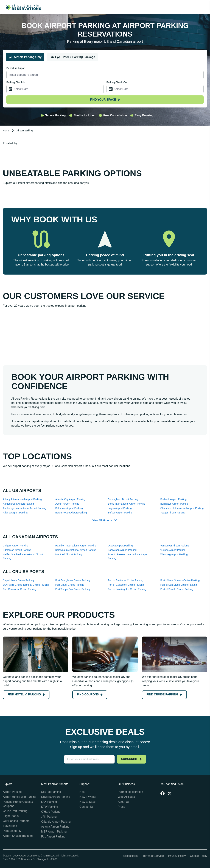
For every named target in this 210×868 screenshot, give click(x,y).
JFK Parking (49, 817)
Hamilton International (76, 546)
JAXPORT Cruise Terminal (26, 585)
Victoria (173, 550)
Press (121, 807)
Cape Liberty (18, 580)
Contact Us (86, 807)
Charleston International (182, 508)
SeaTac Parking (51, 792)
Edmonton (17, 550)
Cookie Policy (199, 856)
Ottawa (120, 546)
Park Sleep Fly (12, 831)
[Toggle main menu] (205, 7)
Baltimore (69, 508)
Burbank (173, 499)
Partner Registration (130, 792)
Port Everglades (73, 580)
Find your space (105, 100)
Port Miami (70, 585)
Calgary (16, 546)
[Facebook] (163, 793)
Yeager (173, 513)
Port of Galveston (126, 585)
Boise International (127, 504)
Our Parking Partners (16, 821)
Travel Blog (10, 826)
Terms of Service (153, 856)
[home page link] (22, 7)
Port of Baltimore (126, 580)
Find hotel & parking (26, 694)
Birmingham (123, 499)
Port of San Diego (179, 585)
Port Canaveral (20, 589)
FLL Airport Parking (53, 837)
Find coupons (90, 694)
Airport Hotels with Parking (20, 797)
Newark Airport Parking (56, 797)
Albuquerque (18, 504)
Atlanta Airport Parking (55, 827)
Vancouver (175, 546)
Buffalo (120, 513)
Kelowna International (76, 550)
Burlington (174, 504)
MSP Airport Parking (54, 832)
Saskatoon (122, 550)
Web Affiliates (126, 797)
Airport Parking (12, 792)
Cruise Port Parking (15, 811)
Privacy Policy (177, 856)
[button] (105, 520)
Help (82, 792)
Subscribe (131, 759)
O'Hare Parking (51, 812)
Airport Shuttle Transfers (18, 836)
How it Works (88, 797)
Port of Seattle (177, 589)
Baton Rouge (71, 513)
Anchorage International (24, 508)
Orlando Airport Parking (56, 822)
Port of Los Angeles (127, 589)
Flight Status (11, 816)
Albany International (22, 499)
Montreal (69, 554)
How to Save (87, 802)
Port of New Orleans (180, 580)
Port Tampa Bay (73, 589)
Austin (67, 504)
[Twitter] (170, 793)
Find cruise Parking (164, 694)
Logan (120, 508)
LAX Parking (49, 802)
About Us (124, 802)
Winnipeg (174, 554)
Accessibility (131, 856)
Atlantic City (70, 499)
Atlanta (15, 513)
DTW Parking (50, 807)
